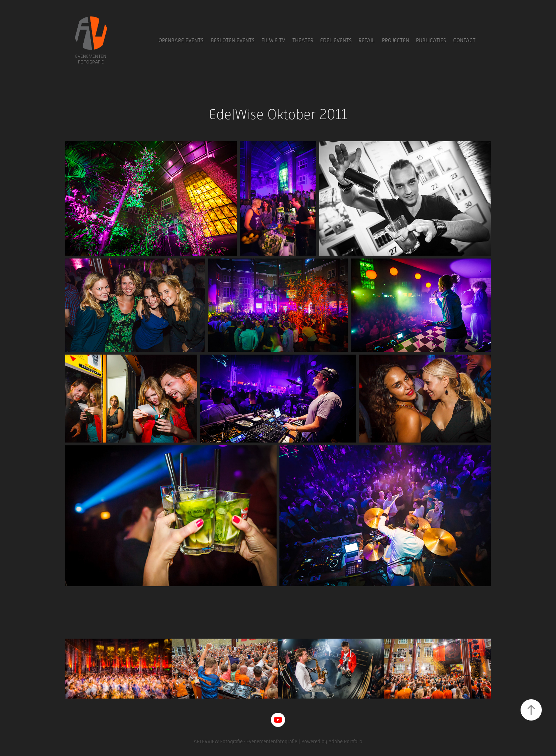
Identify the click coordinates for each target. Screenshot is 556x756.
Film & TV (273, 40)
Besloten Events (233, 40)
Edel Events (336, 40)
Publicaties (431, 40)
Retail (367, 40)
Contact (464, 40)
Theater (303, 40)
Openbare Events (181, 40)
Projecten (396, 40)
